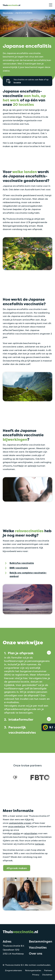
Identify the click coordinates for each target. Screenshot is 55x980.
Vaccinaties (8, 13)
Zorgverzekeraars (13, 970)
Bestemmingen (41, 941)
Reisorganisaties (33, 970)
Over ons (36, 953)
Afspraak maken (17, 868)
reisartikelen (31, 833)
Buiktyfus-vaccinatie (22, 563)
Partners (48, 970)
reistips (16, 833)
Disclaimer (47, 975)
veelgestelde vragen (20, 823)
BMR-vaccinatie (19, 568)
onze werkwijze (17, 826)
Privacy (36, 975)
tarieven (40, 844)
